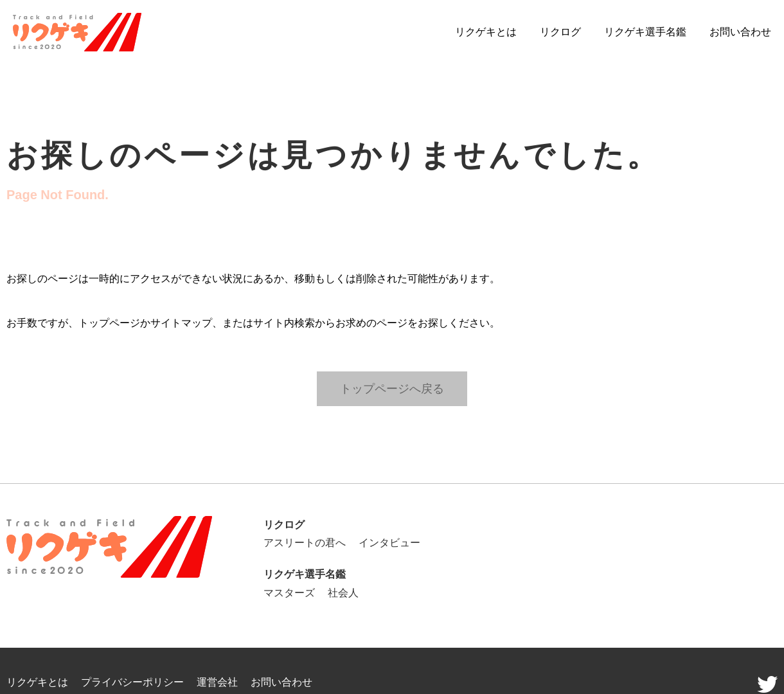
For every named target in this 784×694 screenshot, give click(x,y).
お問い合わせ (740, 32)
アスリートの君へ (305, 543)
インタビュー (389, 543)
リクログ (560, 32)
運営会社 (217, 682)
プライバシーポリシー (132, 682)
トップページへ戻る (392, 388)
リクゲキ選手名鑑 (645, 32)
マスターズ (289, 593)
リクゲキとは (486, 32)
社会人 (343, 593)
